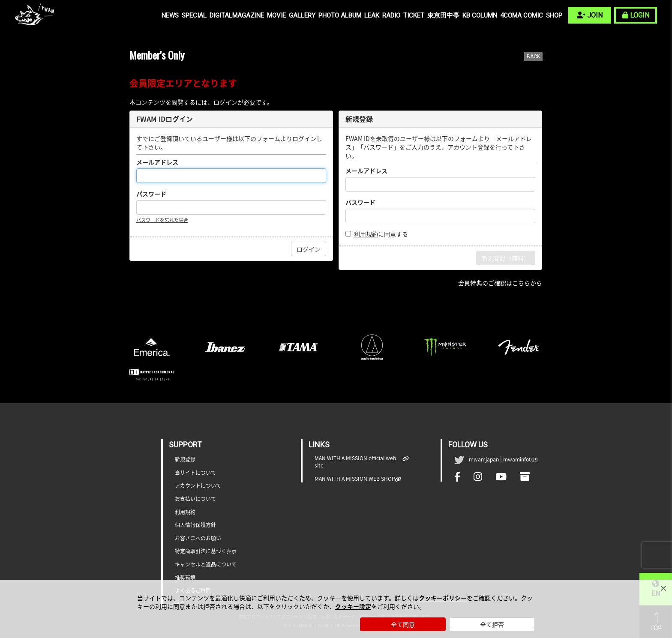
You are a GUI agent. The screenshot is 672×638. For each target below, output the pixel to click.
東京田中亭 (443, 15)
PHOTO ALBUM (340, 15)
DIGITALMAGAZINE (237, 15)
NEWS (170, 15)
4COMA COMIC (522, 15)
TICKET (414, 15)
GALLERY (302, 15)
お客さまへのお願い (198, 538)
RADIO (391, 15)
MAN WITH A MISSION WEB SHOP (355, 479)
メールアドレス (157, 162)
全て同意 (403, 624)
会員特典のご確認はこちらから (500, 283)
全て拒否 (492, 624)
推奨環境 (185, 578)
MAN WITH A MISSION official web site (359, 462)
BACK (533, 57)
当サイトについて (195, 473)
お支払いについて (195, 499)
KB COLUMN (480, 15)
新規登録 (185, 460)
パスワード (151, 194)
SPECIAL (194, 15)
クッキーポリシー (443, 598)
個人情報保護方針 (195, 525)
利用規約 (366, 234)
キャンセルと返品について (206, 565)
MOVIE (276, 15)
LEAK (372, 15)
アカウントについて (198, 486)
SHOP (554, 15)
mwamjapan (484, 459)
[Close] (663, 588)
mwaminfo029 (520, 459)
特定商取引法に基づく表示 (206, 551)
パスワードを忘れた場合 (162, 220)
